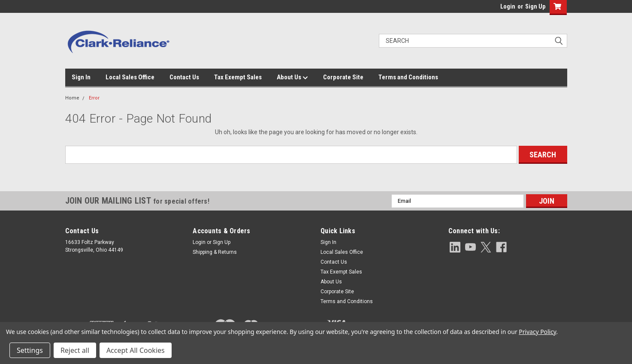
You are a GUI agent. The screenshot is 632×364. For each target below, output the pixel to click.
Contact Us (184, 77)
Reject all (75, 350)
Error (94, 98)
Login (508, 6)
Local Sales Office (130, 77)
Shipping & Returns (215, 252)
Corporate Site (343, 77)
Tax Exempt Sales (238, 77)
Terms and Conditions (408, 77)
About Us (292, 78)
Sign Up (535, 6)
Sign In (81, 77)
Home (72, 98)
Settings (30, 350)
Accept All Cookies (136, 350)
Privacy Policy (537, 332)
